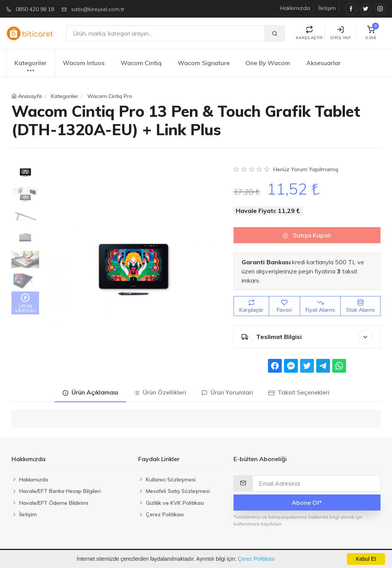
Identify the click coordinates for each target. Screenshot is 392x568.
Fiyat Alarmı (320, 306)
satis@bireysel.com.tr (98, 9)
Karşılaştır (251, 306)
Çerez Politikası (256, 559)
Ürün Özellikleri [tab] (160, 392)
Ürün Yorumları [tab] (227, 392)
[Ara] (166, 33)
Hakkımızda (295, 8)
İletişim (327, 8)
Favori (284, 306)
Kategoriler (31, 67)
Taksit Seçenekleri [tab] (299, 392)
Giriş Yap (340, 33)
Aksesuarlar (323, 63)
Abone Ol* (307, 503)
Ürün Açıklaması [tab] (90, 392)
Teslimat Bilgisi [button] (307, 337)
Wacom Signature (204, 63)
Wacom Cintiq (141, 63)
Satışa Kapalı (307, 235)
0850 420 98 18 (35, 9)
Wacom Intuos (84, 63)
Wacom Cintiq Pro (110, 96)
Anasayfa (30, 96)
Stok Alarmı (360, 306)
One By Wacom (268, 63)
